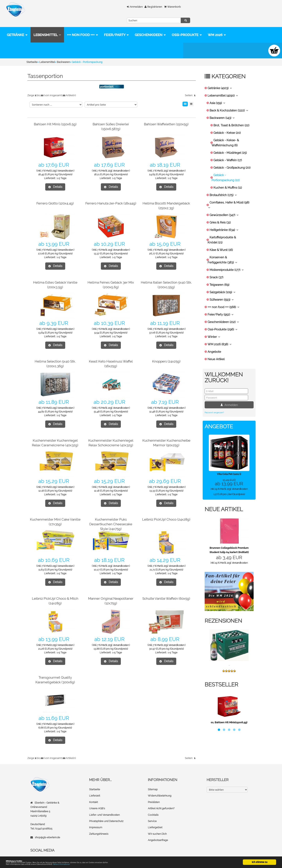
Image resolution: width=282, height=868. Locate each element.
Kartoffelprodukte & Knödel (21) (222, 232)
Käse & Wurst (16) (221, 242)
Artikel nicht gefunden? (161, 801)
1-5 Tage (61, 170)
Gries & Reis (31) (220, 215)
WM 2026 (52, 43)
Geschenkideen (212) (223, 314)
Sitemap (153, 782)
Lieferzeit (95, 788)
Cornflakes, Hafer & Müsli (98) (229, 197)
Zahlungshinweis (99, 826)
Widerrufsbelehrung (160, 788)
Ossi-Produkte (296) (223, 322)
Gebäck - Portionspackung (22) (226, 170)
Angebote (214, 344)
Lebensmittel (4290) (223, 88)
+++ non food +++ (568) (224, 299)
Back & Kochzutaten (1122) (229, 103)
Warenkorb (143, 7)
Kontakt (94, 794)
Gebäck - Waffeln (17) (228, 153)
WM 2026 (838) (220, 337)
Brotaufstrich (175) (223, 187)
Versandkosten (65, 163)
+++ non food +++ (83, 27)
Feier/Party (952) (221, 307)
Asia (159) (217, 95)
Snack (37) (216, 270)
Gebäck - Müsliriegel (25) (230, 145)
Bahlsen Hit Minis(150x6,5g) (231, 715)
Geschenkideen (150, 27)
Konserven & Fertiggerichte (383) (222, 252)
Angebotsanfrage (158, 832)
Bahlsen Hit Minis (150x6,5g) (55, 116)
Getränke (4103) (220, 80)
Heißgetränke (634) (224, 222)
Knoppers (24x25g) (166, 354)
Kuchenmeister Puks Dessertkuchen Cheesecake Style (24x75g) (111, 516)
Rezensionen (224, 613)
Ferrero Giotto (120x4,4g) (55, 196)
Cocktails (153, 807)
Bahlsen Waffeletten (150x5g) (166, 116)
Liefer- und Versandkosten (104, 807)
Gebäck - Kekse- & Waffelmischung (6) (225, 135)
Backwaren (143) (222, 110)
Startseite (95, 782)
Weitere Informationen (87, 864)
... (229, 657)
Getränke (17, 27)
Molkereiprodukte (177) (227, 262)
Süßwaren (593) (222, 292)
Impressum (96, 819)
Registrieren (124, 7)
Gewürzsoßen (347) (224, 207)
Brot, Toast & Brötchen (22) (231, 118)
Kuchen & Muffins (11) (228, 180)
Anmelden (106, 7)
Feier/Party (116, 27)
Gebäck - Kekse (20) (227, 125)
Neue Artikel (216, 352)
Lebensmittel (47, 27)
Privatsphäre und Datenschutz (106, 813)
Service (152, 813)
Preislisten (154, 794)
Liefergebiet (155, 819)
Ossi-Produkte (22, 43)
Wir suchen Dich (157, 826)
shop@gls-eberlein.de (47, 830)
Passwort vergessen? (214, 405)
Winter (214, 329)
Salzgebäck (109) (223, 285)
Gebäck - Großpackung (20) (232, 160)
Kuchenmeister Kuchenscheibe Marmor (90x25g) (166, 437)
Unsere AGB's (97, 801)
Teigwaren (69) (219, 277)
